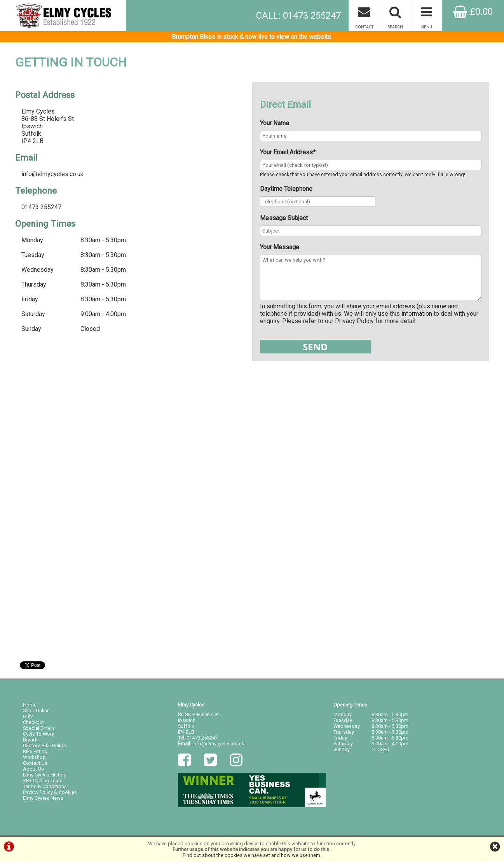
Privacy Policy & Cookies (50, 792)
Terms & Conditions (45, 786)
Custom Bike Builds (44, 746)
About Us (33, 769)
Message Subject (284, 218)
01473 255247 (202, 738)
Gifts (28, 716)
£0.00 (473, 12)
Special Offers (39, 728)
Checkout (33, 722)
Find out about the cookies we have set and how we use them (251, 855)
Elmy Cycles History (45, 775)
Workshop (34, 757)
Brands (31, 740)
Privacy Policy (354, 321)
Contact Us (35, 763)
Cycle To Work (38, 734)
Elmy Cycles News (43, 798)
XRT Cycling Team (43, 781)
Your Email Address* (288, 152)
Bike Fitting (35, 751)
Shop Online (36, 711)
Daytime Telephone (286, 189)
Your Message (280, 247)
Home (30, 705)
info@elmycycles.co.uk (52, 174)
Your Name (275, 123)
